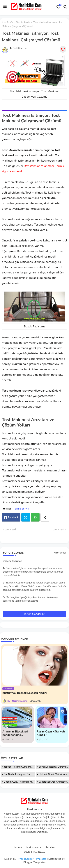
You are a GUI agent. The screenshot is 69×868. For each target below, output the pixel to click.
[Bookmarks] (58, 7)
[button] (65, 7)
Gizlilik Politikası (35, 852)
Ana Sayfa (7, 23)
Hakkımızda (34, 848)
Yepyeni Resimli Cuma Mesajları (19, 767)
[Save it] (63, 49)
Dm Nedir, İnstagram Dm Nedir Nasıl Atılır (19, 774)
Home (18, 848)
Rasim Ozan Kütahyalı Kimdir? (51, 733)
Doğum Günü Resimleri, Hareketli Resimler (19, 782)
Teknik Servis (23, 23)
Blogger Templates (34, 862)
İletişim (50, 848)
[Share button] (45, 517)
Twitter (26, 517)
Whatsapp (35, 517)
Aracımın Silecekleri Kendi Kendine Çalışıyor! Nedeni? (15, 733)
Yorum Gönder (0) (34, 614)
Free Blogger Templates (32, 859)
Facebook (13, 517)
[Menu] (5, 7)
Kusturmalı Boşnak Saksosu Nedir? (25, 693)
